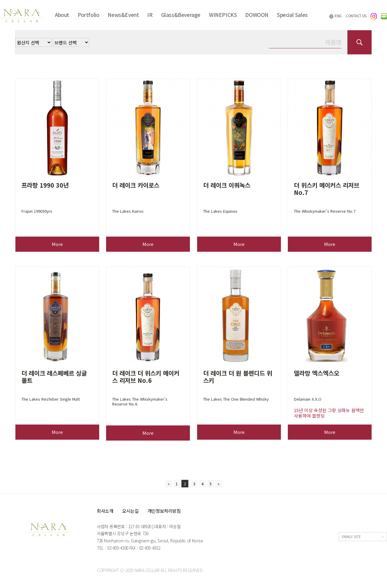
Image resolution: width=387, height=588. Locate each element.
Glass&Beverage (181, 15)
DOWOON (257, 15)
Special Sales (292, 15)
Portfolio (88, 15)
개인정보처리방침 (164, 511)
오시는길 (130, 511)
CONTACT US (356, 16)
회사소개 (105, 511)
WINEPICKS (223, 15)
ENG (335, 16)
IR (150, 15)
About (62, 15)
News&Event (123, 15)
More (57, 244)
